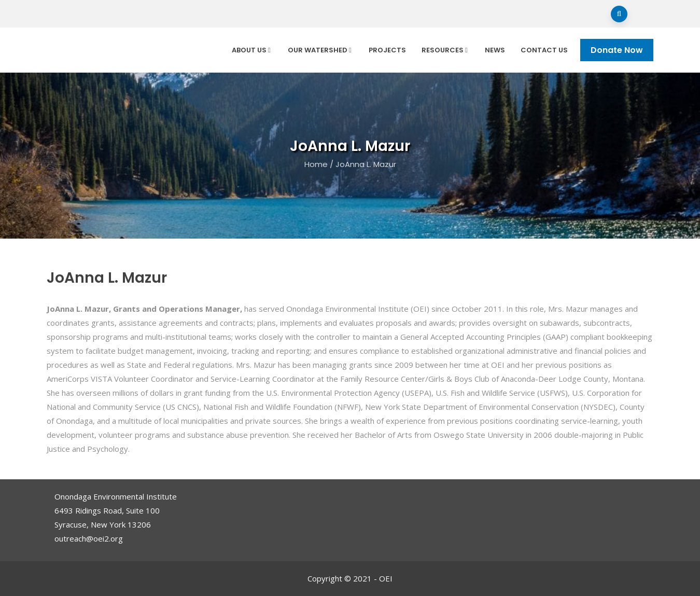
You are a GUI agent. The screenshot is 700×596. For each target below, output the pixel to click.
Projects (387, 50)
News (495, 50)
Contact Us (544, 50)
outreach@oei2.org (89, 538)
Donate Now (617, 50)
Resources (445, 50)
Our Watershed (320, 50)
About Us (252, 50)
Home (316, 164)
